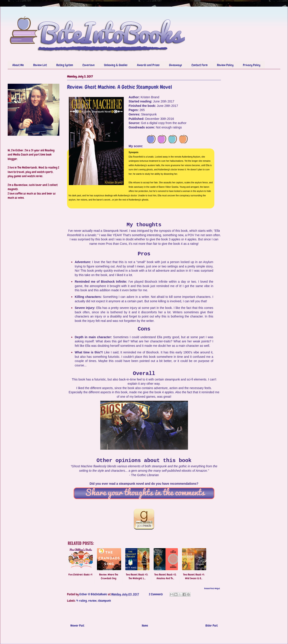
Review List (40, 65)
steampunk (104, 601)
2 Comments (156, 594)
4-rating (82, 601)
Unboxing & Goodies (116, 65)
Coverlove (88, 65)
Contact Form (200, 65)
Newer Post (77, 625)
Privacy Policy (252, 65)
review (92, 601)
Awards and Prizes (148, 65)
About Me (18, 65)
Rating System (65, 65)
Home (145, 625)
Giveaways (176, 65)
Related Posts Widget (212, 588)
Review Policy (225, 65)
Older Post (211, 625)
